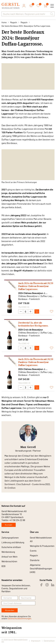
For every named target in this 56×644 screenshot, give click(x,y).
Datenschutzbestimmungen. (20, 618)
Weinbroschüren (9, 561)
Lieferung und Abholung (13, 542)
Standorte (35, 560)
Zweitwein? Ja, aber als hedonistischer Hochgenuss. (33, 324)
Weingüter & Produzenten (42, 546)
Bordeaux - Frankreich (29, 299)
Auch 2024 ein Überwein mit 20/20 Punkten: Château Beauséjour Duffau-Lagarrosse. (36, 286)
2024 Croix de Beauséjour (31, 330)
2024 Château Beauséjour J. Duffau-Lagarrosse (32, 293)
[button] (52, 14)
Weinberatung (8, 552)
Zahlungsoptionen (10, 538)
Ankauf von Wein (9, 557)
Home (4, 22)
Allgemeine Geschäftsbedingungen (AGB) (41, 568)
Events (33, 551)
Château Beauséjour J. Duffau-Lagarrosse (36, 296)
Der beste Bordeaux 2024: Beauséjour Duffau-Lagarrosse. (26, 26)
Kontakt (9, 525)
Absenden (10, 610)
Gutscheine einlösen (11, 547)
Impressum (36, 641)
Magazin (14, 22)
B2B (3, 566)
